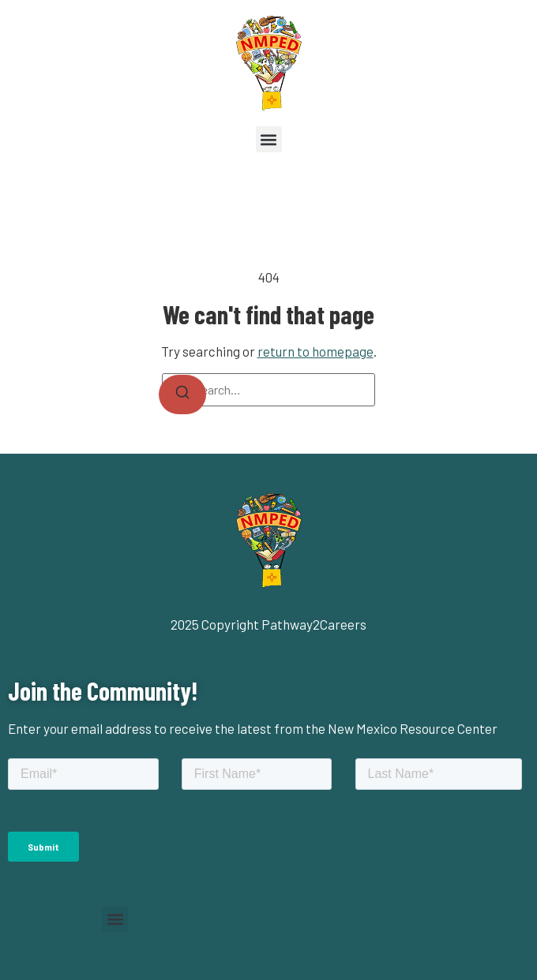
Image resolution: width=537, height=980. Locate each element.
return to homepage (315, 351)
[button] (269, 139)
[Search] (182, 395)
